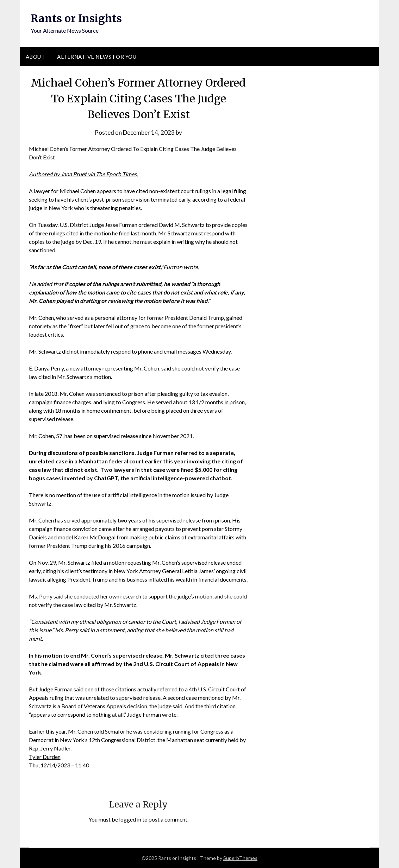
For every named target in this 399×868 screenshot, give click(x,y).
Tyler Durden (45, 757)
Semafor (115, 731)
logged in (130, 819)
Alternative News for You (97, 57)
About (35, 57)
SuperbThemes (240, 858)
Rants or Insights (76, 18)
